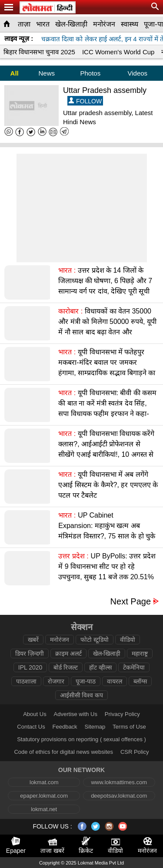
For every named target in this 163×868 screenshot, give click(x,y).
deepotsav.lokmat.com (119, 796)
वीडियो (128, 640)
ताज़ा (24, 24)
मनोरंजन (104, 24)
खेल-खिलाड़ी (71, 24)
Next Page (131, 602)
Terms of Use (129, 727)
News (47, 73)
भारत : (67, 270)
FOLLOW (85, 101)
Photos (90, 73)
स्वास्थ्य (130, 24)
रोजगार (56, 681)
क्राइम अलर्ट (68, 653)
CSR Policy (135, 752)
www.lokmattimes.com (119, 782)
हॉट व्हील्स (100, 667)
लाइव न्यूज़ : (19, 38)
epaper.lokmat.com (44, 796)
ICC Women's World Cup (118, 52)
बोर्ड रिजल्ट (66, 667)
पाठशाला (26, 681)
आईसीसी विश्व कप (82, 695)
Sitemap (95, 727)
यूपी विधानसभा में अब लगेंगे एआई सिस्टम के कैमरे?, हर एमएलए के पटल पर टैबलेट (108, 485)
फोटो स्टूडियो (95, 640)
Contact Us (31, 727)
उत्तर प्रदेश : (73, 556)
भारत (43, 24)
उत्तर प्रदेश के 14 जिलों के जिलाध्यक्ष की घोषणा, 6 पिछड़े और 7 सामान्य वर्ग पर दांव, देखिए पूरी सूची (105, 281)
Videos (138, 73)
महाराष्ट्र (140, 653)
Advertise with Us (76, 714)
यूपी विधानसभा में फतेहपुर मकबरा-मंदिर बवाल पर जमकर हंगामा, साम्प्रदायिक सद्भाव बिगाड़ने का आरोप (107, 368)
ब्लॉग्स (140, 681)
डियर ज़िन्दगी (30, 653)
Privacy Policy (122, 714)
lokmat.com (44, 782)
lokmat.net (44, 809)
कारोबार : (70, 311)
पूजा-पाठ (86, 681)
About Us (35, 714)
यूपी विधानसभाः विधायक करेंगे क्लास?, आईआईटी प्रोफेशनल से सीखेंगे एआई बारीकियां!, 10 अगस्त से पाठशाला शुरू (106, 449)
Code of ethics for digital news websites (63, 752)
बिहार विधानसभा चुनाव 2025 (39, 52)
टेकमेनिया (134, 667)
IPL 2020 (30, 667)
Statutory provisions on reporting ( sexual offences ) (81, 739)
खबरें (33, 640)
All (15, 73)
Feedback (65, 727)
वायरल (115, 681)
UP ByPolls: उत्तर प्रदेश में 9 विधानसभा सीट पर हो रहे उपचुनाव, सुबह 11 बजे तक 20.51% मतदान (107, 572)
